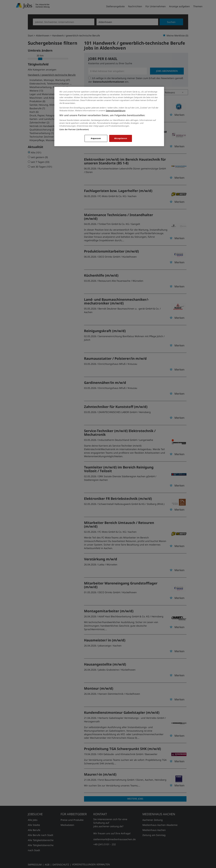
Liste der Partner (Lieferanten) (74, 129)
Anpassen (96, 138)
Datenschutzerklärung (116, 111)
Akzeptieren (121, 138)
